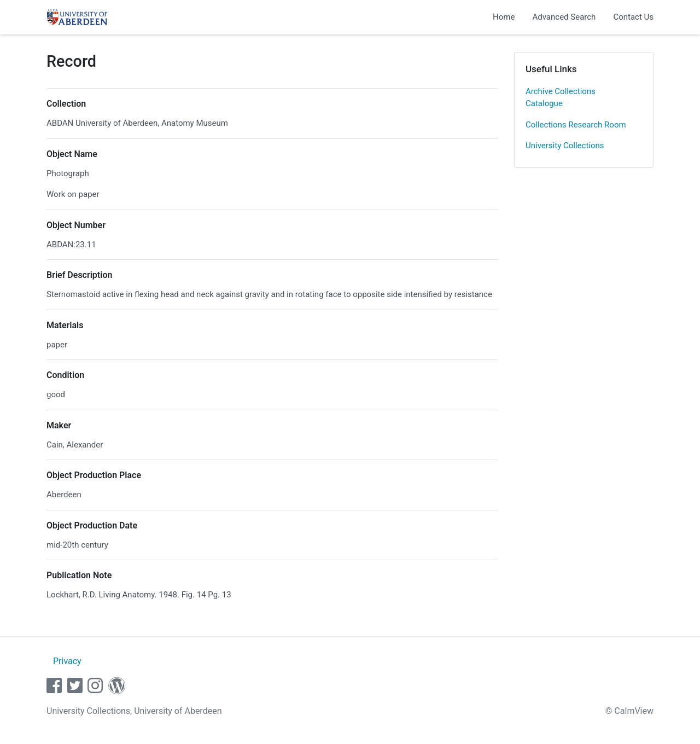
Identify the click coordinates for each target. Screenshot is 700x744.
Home (504, 17)
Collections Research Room (576, 125)
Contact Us (633, 17)
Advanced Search (564, 17)
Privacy (67, 661)
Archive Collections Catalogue (561, 98)
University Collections (565, 146)
